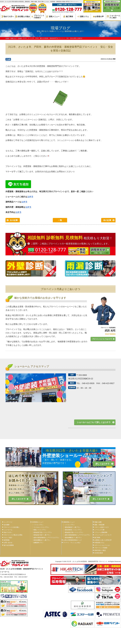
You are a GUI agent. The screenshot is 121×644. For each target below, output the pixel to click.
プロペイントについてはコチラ (102, 339)
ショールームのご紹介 (113, 17)
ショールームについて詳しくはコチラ (94, 422)
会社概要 (7, 525)
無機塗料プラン (38, 543)
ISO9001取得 (99, 553)
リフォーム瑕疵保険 (101, 532)
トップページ (8, 522)
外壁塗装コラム (99, 543)
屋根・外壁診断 (99, 525)
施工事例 (68, 17)
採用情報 (7, 540)
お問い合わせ (8, 543)
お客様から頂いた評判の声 (103, 540)
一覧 (60, 220)
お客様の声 (98, 17)
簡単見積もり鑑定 (100, 550)
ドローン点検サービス (102, 527)
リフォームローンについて (103, 535)
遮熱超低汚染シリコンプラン (43, 532)
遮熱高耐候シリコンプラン (73, 530)
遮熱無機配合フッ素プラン (42, 540)
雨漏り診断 (98, 522)
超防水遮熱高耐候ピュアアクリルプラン (46, 538)
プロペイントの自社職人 (12, 527)
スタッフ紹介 (8, 538)
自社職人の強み (23, 17)
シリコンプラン (38, 525)
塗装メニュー (53, 17)
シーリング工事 (99, 530)
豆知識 (8, 59)
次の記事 (14, 220)
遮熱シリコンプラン (40, 530)
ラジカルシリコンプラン (41, 527)
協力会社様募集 (9, 545)
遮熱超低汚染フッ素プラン (42, 535)
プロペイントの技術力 (38, 17)
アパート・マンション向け (72, 543)
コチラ (30, 197)
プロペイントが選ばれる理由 (13, 535)
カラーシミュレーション (102, 545)
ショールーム (8, 530)
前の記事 (107, 220)
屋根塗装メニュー (69, 522)
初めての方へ (8, 17)
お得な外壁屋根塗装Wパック (72, 540)
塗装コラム (83, 17)
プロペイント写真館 (101, 548)
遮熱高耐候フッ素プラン (73, 527)
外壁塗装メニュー (38, 522)
